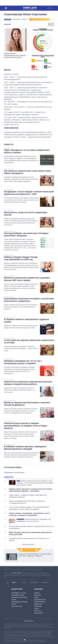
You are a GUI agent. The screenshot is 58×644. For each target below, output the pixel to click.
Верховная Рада (18, 595)
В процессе (39, 61)
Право (36, 609)
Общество (38, 604)
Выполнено (48, 63)
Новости (25, 19)
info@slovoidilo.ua (29, 621)
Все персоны (17, 606)
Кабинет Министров (19, 597)
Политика (38, 606)
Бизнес (37, 593)
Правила (45, 583)
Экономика (39, 613)
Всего (50, 67)
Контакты (34, 583)
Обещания (17, 19)
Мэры (14, 604)
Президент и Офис (19, 593)
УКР (49, 8)
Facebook (49, 24)
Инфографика (29, 550)
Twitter (53, 24)
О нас (24, 583)
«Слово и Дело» (17, 573)
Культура (37, 595)
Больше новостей (29, 544)
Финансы (38, 611)
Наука (36, 597)
